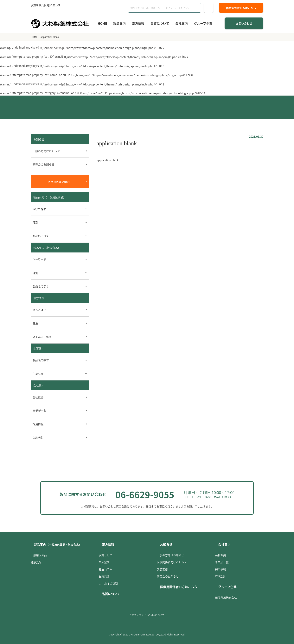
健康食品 (36, 562)
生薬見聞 (104, 576)
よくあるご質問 (42, 337)
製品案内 (119, 23)
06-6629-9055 (145, 494)
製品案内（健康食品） (47, 248)
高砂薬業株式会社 (226, 597)
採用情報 (38, 424)
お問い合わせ (244, 23)
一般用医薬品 (39, 555)
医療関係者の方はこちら (241, 8)
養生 (35, 323)
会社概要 (38, 397)
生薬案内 (39, 348)
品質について (160, 23)
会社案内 (182, 23)
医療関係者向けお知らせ (172, 562)
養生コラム (105, 569)
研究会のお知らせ (43, 164)
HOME (102, 23)
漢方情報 (138, 23)
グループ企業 (203, 23)
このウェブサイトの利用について (147, 615)
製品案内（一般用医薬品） (50, 197)
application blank (108, 160)
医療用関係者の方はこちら (179, 587)
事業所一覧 (39, 411)
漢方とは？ (39, 310)
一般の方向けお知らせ (46, 151)
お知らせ (166, 544)
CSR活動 (38, 438)
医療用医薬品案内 (59, 182)
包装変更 (162, 569)
